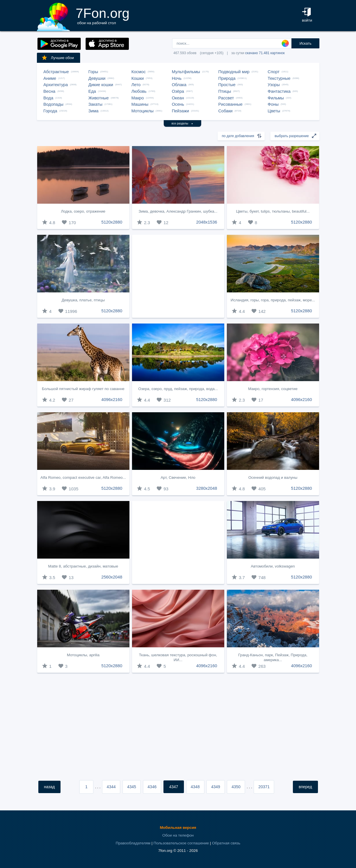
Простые (227, 85)
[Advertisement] (178, 276)
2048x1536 (207, 222)
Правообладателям (133, 843)
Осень (178, 104)
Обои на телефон (178, 835)
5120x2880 (112, 222)
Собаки (225, 111)
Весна (50, 91)
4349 (215, 787)
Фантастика (279, 91)
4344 (111, 787)
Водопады (53, 104)
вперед (305, 787)
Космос (139, 72)
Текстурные (279, 78)
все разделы (182, 123)
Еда (92, 91)
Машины (140, 104)
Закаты (96, 104)
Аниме (50, 78)
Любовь (139, 91)
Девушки (97, 78)
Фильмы (276, 98)
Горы (93, 72)
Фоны (273, 104)
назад (50, 787)
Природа (227, 78)
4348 (195, 787)
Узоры (274, 85)
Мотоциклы (143, 111)
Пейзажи (180, 111)
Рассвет (226, 98)
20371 (264, 787)
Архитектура (56, 85)
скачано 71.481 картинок (265, 53)
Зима (94, 111)
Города (50, 111)
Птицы (225, 91)
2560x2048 (112, 577)
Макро (138, 98)
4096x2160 (112, 400)
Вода (48, 98)
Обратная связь (226, 843)
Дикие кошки (101, 85)
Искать (306, 43)
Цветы (274, 111)
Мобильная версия (178, 828)
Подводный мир (234, 72)
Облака (179, 85)
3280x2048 (207, 488)
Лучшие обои (58, 58)
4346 (152, 787)
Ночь (177, 78)
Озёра (178, 91)
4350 (236, 787)
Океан (178, 98)
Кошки (138, 78)
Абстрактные (56, 72)
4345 (132, 787)
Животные (99, 98)
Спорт (274, 72)
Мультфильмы (186, 72)
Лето (136, 85)
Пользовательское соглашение (181, 843)
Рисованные (230, 104)
